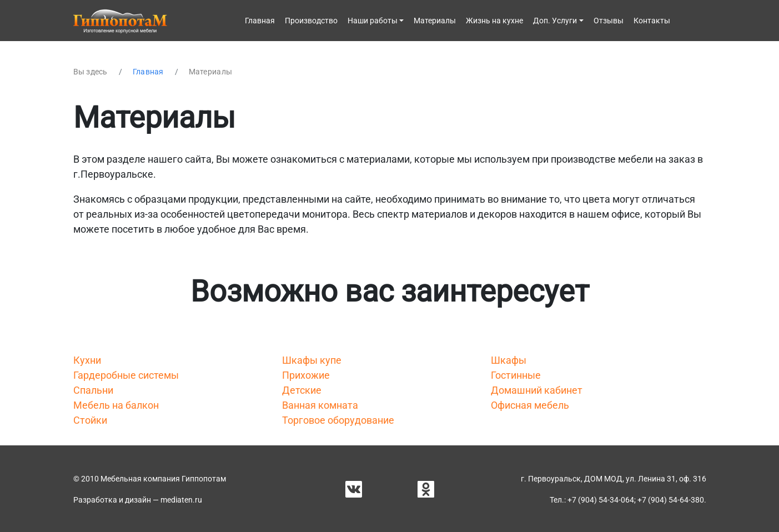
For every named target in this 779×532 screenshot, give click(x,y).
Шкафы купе (312, 360)
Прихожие (306, 375)
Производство (311, 21)
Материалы (435, 21)
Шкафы (509, 360)
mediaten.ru (181, 500)
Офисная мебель (530, 405)
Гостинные (516, 375)
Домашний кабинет (537, 390)
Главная (260, 21)
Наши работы (373, 21)
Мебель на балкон (116, 405)
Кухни (87, 360)
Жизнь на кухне (494, 21)
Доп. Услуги (555, 21)
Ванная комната (320, 405)
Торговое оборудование (338, 420)
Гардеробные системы (126, 375)
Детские (302, 390)
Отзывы (609, 21)
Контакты (652, 21)
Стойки (90, 420)
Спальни (93, 390)
